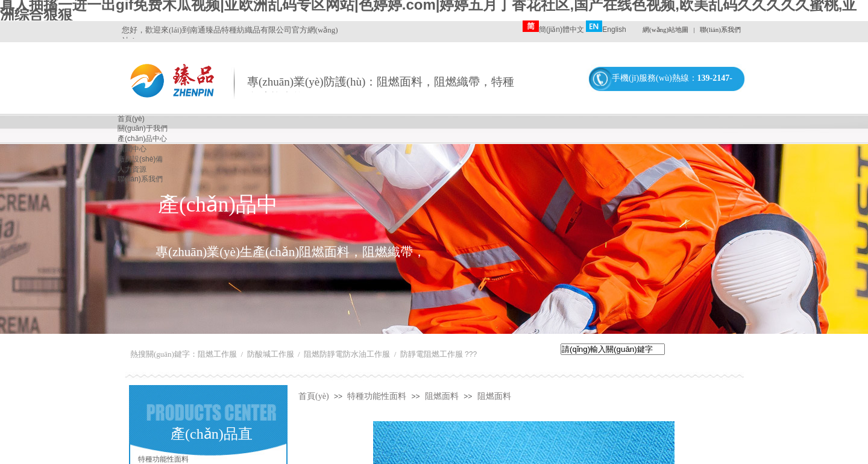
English (606, 30)
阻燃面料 (442, 396)
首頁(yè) (314, 396)
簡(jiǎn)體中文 (553, 30)
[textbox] (613, 349)
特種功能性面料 (377, 396)
